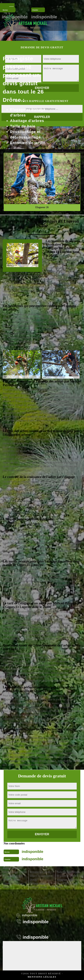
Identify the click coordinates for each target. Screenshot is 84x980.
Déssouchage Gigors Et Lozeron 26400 (15, 874)
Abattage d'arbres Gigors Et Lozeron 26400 (67, 884)
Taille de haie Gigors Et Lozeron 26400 (68, 874)
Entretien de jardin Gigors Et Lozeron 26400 (40, 876)
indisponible (33, 852)
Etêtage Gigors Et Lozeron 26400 (40, 885)
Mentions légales (42, 977)
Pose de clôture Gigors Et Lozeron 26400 (13, 884)
